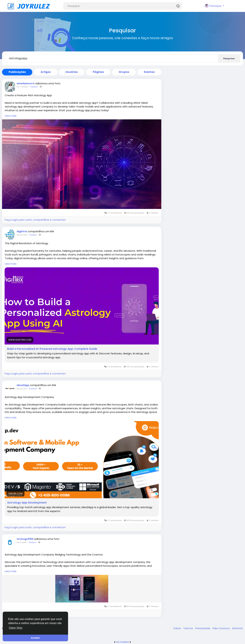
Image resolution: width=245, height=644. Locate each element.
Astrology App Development (27, 503)
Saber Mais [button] (16, 628)
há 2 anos (22, 542)
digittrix (22, 231)
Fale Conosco (222, 628)
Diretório (238, 628)
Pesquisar (229, 58)
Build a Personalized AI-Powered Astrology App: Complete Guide (52, 349)
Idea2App (23, 385)
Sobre (177, 628)
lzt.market (123, 642)
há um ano (22, 235)
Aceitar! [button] (35, 638)
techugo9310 (25, 539)
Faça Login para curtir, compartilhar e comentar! (35, 220)
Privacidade (203, 628)
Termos (188, 628)
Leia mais (11, 116)
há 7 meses (22, 87)
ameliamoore (26, 83)
